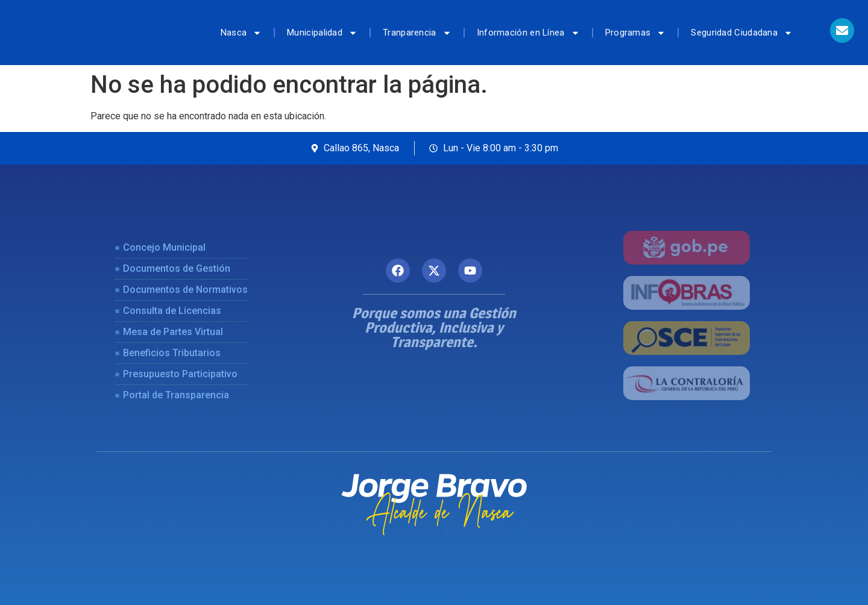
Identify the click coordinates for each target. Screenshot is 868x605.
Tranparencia (417, 33)
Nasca (241, 33)
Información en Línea (528, 33)
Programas (636, 33)
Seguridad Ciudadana (742, 33)
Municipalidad (322, 33)
